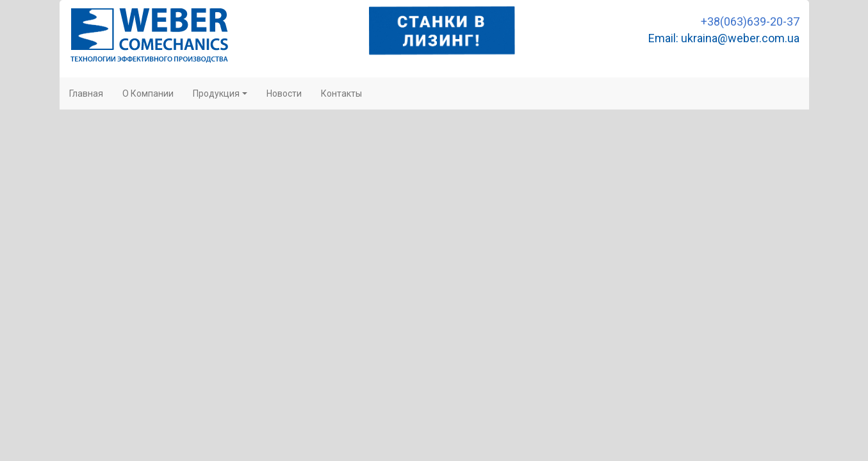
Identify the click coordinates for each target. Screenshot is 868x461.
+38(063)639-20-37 (750, 21)
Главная (86, 93)
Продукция (220, 93)
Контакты (341, 93)
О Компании (148, 93)
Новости (284, 93)
